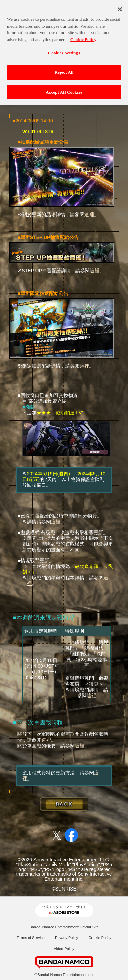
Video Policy (64, 949)
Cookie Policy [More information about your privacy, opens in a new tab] (83, 35)
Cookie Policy (100, 938)
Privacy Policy (67, 938)
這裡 (89, 215)
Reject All (64, 68)
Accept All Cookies (64, 88)
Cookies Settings (64, 49)
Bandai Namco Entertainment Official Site (64, 927)
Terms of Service (31, 938)
